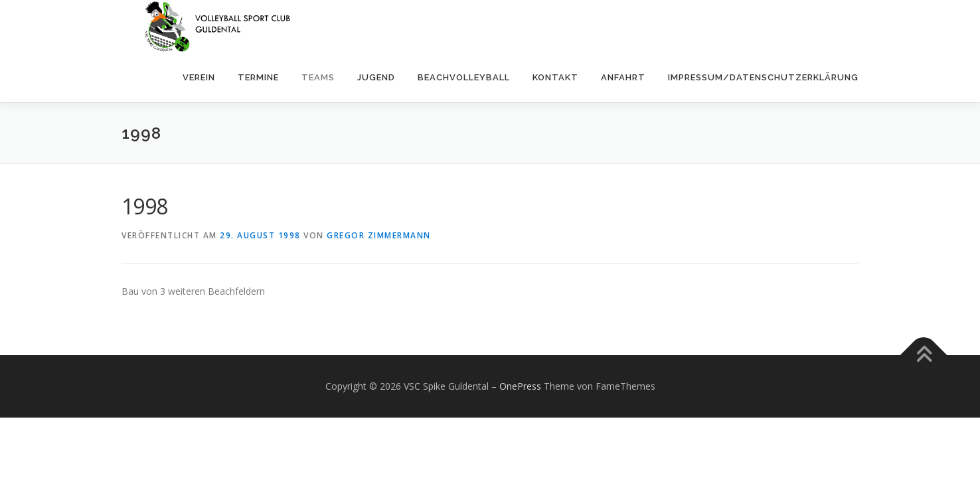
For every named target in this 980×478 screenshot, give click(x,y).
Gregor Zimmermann (379, 235)
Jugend (376, 77)
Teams (318, 77)
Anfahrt (623, 77)
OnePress (520, 386)
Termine (258, 77)
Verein (199, 77)
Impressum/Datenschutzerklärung (763, 77)
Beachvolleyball (464, 77)
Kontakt (555, 77)
